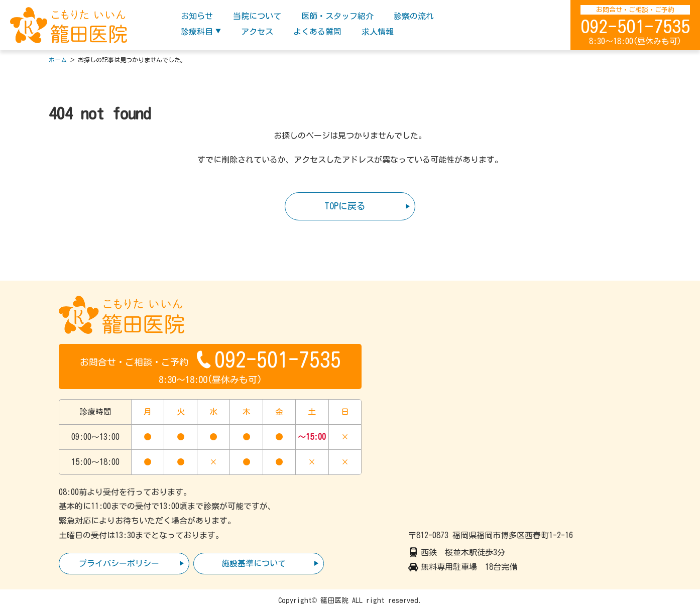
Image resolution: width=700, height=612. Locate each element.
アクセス (257, 32)
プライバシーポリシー (119, 563)
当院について (257, 16)
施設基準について (254, 563)
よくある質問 (317, 32)
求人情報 (378, 32)
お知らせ (197, 16)
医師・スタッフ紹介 (337, 16)
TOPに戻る (345, 206)
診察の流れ (414, 16)
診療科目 (197, 32)
